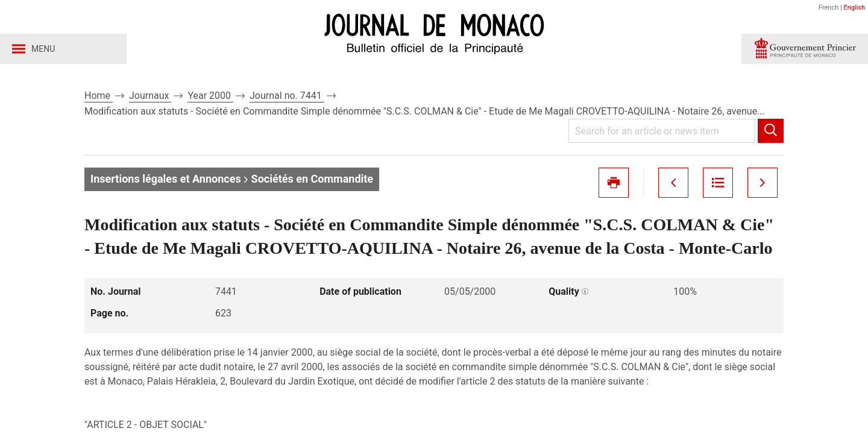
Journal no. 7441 (287, 96)
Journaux (150, 96)
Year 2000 (210, 96)
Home (99, 96)
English (854, 8)
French (829, 8)
